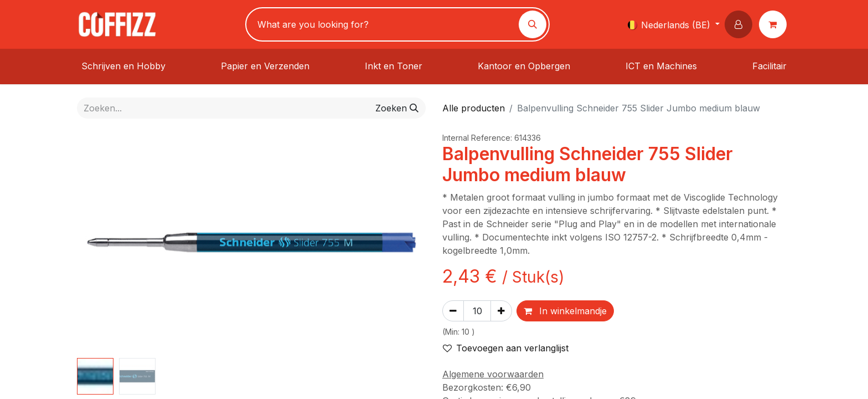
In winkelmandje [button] (565, 311)
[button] (741, 24)
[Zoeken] (533, 24)
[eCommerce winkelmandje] (775, 24)
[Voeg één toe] (501, 311)
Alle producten (474, 108)
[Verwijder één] (453, 311)
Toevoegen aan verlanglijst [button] (506, 348)
